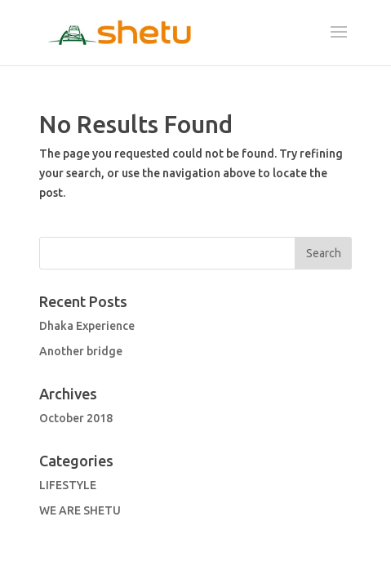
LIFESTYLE (68, 486)
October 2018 (76, 419)
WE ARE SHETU (80, 511)
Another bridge (81, 352)
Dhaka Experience (87, 327)
